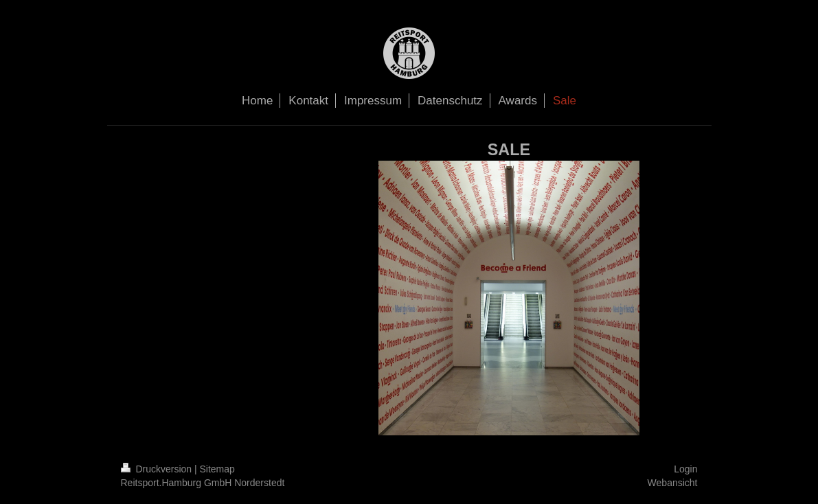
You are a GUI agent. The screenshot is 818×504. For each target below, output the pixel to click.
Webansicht (673, 483)
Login (685, 469)
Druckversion (158, 469)
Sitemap (217, 469)
